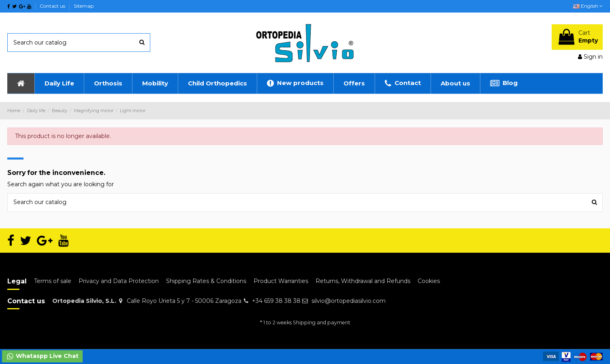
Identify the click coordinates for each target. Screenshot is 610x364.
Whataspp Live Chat (42, 356)
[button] (59, 83)
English (588, 6)
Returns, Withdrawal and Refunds (363, 281)
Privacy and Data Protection (119, 281)
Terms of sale (53, 281)
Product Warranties (281, 281)
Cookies (429, 281)
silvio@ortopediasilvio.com (349, 301)
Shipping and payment (322, 322)
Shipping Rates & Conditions (206, 281)
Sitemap (84, 6)
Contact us (53, 6)
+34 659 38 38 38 (276, 301)
